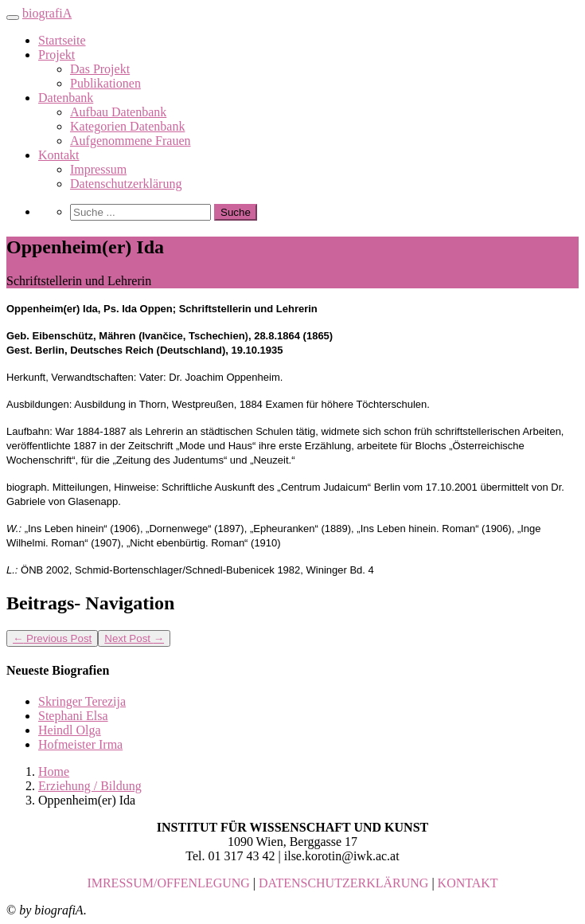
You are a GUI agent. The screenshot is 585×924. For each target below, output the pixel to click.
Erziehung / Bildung (90, 786)
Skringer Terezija (82, 701)
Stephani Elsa (73, 716)
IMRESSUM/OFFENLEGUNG (168, 883)
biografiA (47, 13)
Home (54, 771)
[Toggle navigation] (13, 18)
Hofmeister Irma (80, 744)
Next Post (134, 638)
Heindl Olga (70, 730)
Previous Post (52, 638)
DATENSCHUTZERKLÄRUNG (343, 883)
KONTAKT (468, 883)
